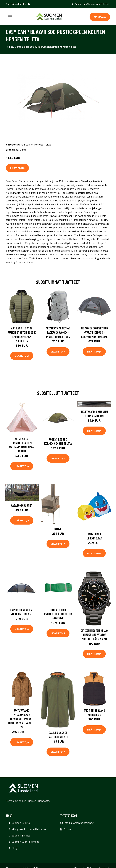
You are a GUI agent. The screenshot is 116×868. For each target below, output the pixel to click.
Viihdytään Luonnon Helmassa (29, 829)
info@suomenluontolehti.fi (96, 4)
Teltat (48, 145)
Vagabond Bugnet (22, 505)
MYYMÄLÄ (100, 17)
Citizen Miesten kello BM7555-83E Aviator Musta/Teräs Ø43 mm (94, 635)
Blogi (15, 848)
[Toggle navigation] (10, 17)
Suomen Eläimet (21, 836)
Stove (58, 529)
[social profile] (29, 4)
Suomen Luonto (21, 823)
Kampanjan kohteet (32, 145)
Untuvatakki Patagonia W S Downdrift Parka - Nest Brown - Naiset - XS (22, 719)
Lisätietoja (17, 168)
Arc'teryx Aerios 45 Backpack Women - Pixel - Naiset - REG (58, 332)
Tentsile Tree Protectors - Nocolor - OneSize (58, 614)
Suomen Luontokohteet (25, 842)
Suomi (78, 4)
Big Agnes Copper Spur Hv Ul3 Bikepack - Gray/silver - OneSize (94, 332)
